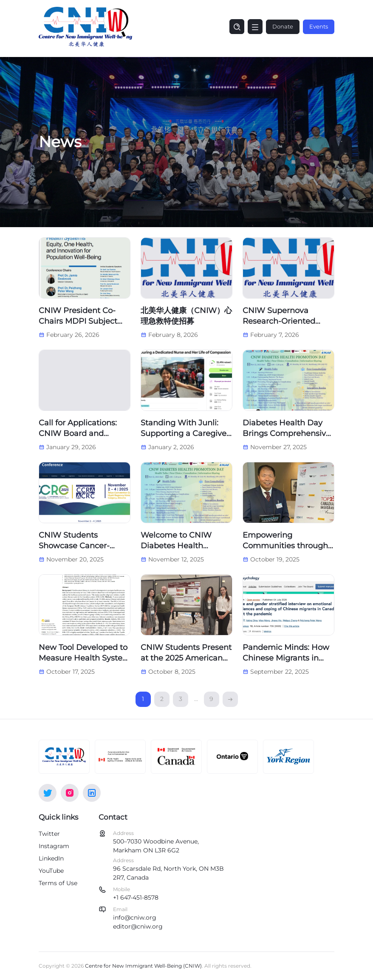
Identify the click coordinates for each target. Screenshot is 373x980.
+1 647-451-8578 (136, 897)
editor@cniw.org (138, 926)
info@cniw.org (135, 917)
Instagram (54, 846)
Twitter (49, 834)
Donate (283, 26)
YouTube (51, 871)
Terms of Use (58, 883)
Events (319, 26)
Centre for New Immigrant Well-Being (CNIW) (143, 966)
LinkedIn (51, 858)
